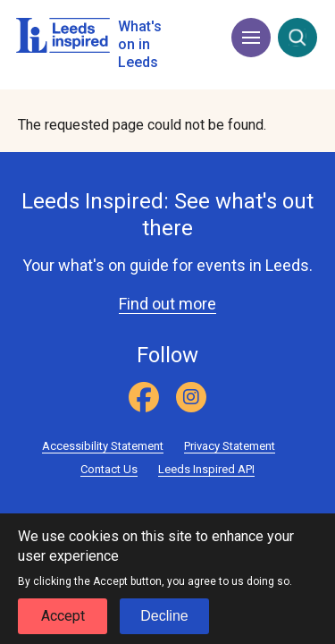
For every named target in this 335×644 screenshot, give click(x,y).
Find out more (167, 304)
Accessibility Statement (103, 446)
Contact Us (109, 469)
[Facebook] (144, 397)
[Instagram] (191, 397)
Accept (63, 622)
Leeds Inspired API (206, 469)
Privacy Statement (230, 446)
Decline (164, 622)
